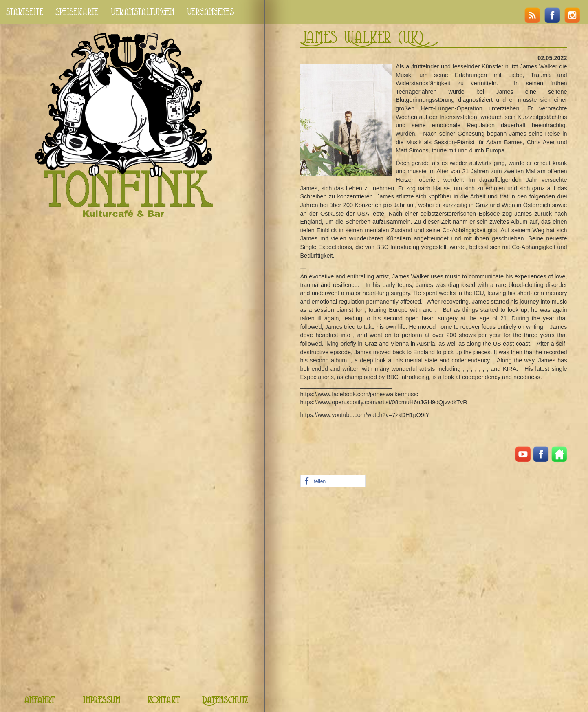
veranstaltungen (143, 12)
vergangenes (211, 12)
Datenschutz (225, 701)
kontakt (163, 701)
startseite (25, 12)
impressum (101, 701)
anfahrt (39, 701)
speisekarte (77, 12)
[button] (333, 481)
